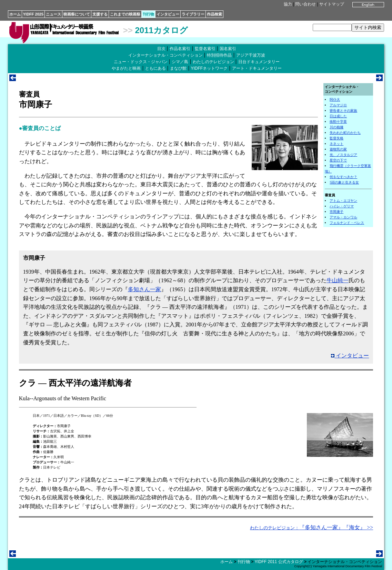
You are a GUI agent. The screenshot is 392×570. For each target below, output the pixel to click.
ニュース (53, 14)
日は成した (338, 116)
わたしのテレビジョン (213, 62)
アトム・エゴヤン (343, 201)
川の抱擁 (336, 127)
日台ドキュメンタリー (259, 62)
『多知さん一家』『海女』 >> (311, 527)
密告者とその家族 (343, 111)
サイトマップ (332, 4)
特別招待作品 (219, 55)
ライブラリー (193, 14)
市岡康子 (336, 212)
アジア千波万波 (251, 55)
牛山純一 (338, 280)
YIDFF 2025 (33, 14)
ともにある (155, 68)
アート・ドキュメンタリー (257, 68)
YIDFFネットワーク (209, 68)
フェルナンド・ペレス (347, 223)
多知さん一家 (144, 289)
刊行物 (148, 14)
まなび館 (178, 68)
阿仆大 (335, 100)
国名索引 (228, 49)
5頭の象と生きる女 (344, 182)
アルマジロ (338, 105)
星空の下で (338, 160)
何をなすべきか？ (343, 177)
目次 (161, 49)
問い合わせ (305, 4)
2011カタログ (161, 30)
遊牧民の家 (338, 149)
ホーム (15, 14)
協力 (288, 4)
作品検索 (214, 14)
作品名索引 (180, 49)
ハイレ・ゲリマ (342, 206)
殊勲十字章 (338, 122)
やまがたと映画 (126, 68)
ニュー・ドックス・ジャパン (141, 62)
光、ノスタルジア (343, 155)
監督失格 (336, 138)
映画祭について (77, 14)
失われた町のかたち (345, 133)
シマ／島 (180, 62)
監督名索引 (205, 49)
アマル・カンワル (343, 217)
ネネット (336, 144)
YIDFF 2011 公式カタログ (279, 562)
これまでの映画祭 (125, 14)
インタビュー (168, 14)
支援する (100, 14)
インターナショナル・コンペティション (165, 55)
